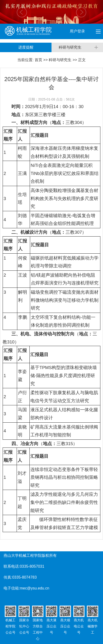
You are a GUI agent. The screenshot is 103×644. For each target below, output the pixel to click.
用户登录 (78, 31)
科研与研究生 (60, 60)
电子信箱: (12, 588)
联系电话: (12, 566)
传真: (8, 577)
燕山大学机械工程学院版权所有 (30, 555)
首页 (38, 60)
